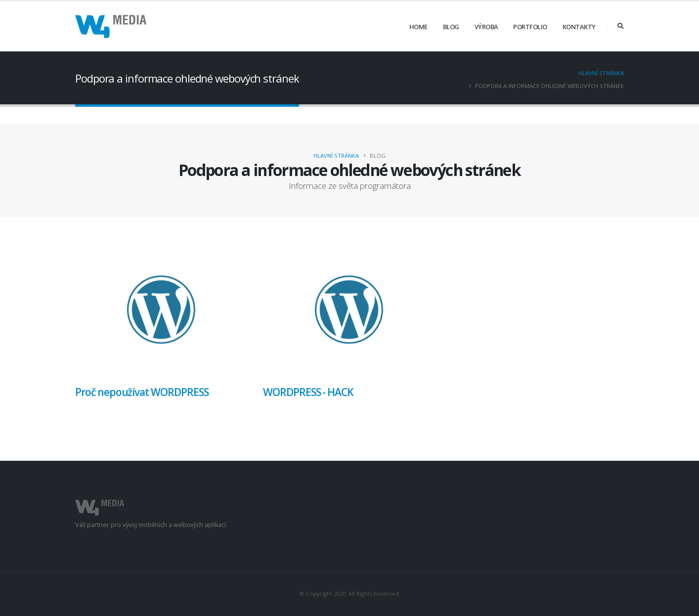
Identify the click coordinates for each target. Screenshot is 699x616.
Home (418, 27)
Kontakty (579, 27)
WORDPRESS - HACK (308, 392)
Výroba (486, 27)
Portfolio (530, 27)
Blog (451, 27)
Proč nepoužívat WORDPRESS (142, 392)
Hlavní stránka (601, 73)
